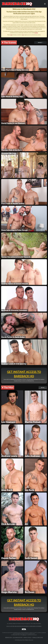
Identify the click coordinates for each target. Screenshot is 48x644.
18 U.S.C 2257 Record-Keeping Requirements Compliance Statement (24, 626)
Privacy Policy (27, 637)
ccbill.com (24, 635)
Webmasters (8, 637)
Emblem (36, 33)
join (23, 35)
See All (43, 388)
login (11, 35)
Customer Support (18, 637)
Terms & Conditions (38, 637)
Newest (40, 43)
